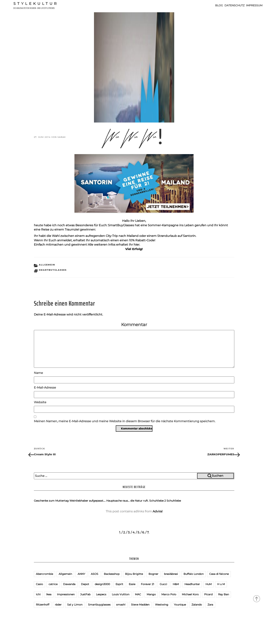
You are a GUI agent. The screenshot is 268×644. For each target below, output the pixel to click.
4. (134, 532)
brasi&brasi (171, 574)
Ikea (49, 594)
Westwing (162, 605)
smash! (121, 605)
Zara (210, 605)
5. (139, 532)
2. (124, 532)
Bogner (153, 574)
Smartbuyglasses (53, 270)
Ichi (38, 594)
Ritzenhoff (43, 605)
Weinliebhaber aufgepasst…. (87, 501)
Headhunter (192, 584)
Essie (132, 584)
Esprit (119, 584)
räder (58, 605)
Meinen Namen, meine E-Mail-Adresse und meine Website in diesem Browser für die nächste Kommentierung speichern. (125, 421)
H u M (221, 584)
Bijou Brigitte (134, 574)
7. (148, 532)
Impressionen (66, 594)
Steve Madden (140, 605)
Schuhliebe (174, 501)
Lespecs (101, 594)
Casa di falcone (219, 574)
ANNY (81, 574)
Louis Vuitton (121, 594)
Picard (208, 594)
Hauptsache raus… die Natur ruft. (127, 501)
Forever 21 (147, 584)
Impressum (254, 5)
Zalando (197, 605)
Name (38, 373)
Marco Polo (169, 594)
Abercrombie (44, 574)
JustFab (85, 594)
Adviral (158, 511)
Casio (39, 584)
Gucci (163, 584)
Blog (219, 5)
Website (40, 402)
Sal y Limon (75, 605)
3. (129, 532)
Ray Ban (224, 594)
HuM (209, 584)
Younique (180, 605)
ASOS (95, 574)
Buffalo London (194, 574)
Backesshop (112, 574)
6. (143, 532)
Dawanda (69, 584)
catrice (53, 584)
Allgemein (47, 265)
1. (120, 532)
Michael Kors (190, 594)
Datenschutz (234, 5)
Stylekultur (36, 4)
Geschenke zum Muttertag (51, 501)
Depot (85, 584)
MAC (138, 594)
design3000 (102, 584)
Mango (151, 594)
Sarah (62, 137)
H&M (176, 584)
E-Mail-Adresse (45, 388)
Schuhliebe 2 (158, 501)
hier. (137, 245)
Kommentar (134, 325)
